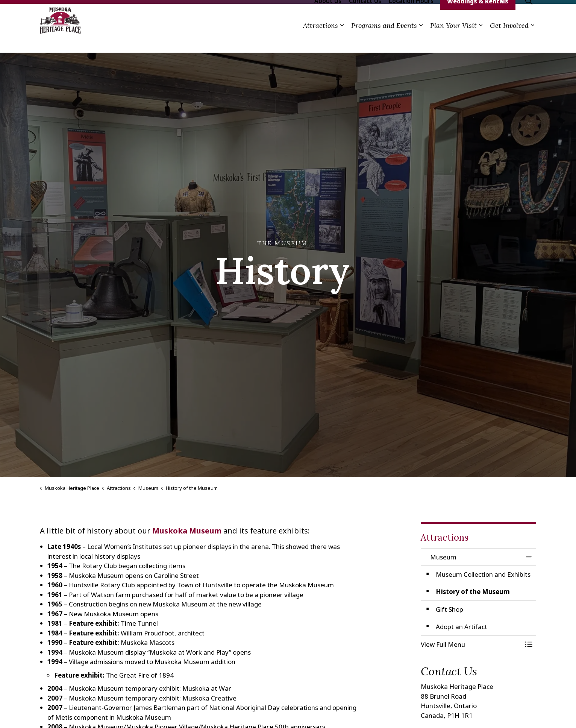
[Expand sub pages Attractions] (342, 40)
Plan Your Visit (453, 40)
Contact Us (365, 16)
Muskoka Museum (187, 531)
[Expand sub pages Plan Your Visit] (481, 40)
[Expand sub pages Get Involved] (532, 40)
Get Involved (509, 40)
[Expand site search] (529, 16)
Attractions (321, 40)
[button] (471, 644)
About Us (328, 16)
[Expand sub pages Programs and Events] (421, 40)
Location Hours (411, 16)
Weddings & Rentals (478, 16)
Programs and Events (384, 40)
